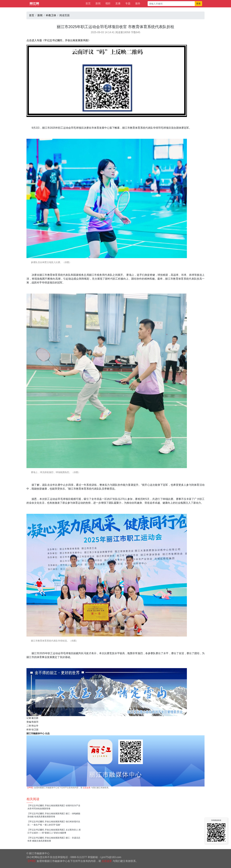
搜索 (198, 4)
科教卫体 (51, 15)
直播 (118, 3)
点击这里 (87, 788)
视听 (108, 3)
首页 (88, 3)
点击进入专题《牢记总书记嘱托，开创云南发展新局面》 (59, 40)
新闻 (98, 3)
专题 (128, 3)
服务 (138, 3)
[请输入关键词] (171, 4)
